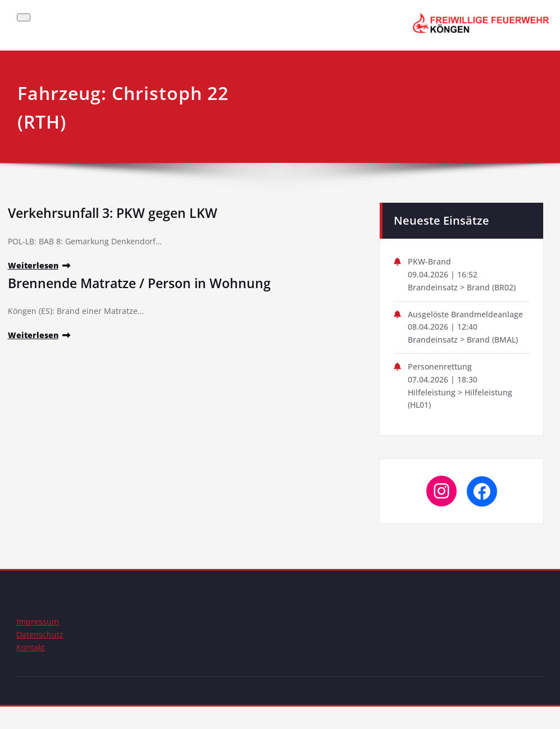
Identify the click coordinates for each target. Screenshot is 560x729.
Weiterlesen (34, 267)
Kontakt (31, 669)
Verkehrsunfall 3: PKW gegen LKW (117, 213)
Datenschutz (40, 656)
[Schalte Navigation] (24, 17)
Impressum (38, 643)
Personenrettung (441, 385)
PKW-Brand (430, 262)
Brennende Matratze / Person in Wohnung (144, 284)
